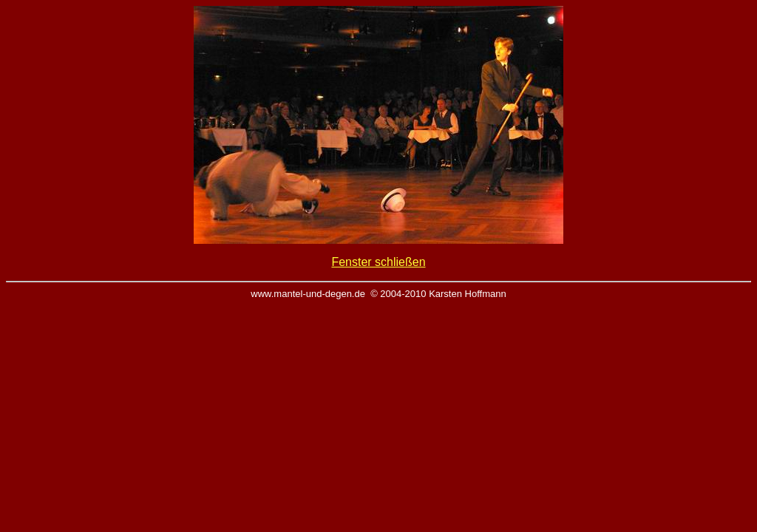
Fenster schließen (378, 262)
